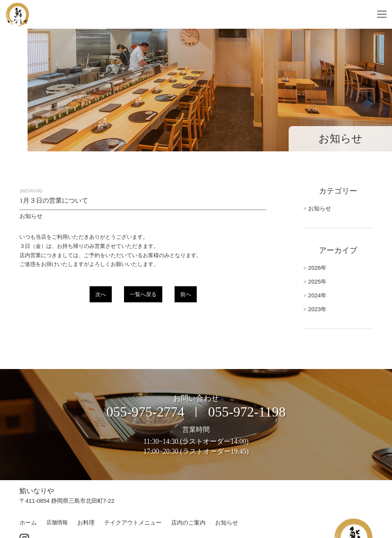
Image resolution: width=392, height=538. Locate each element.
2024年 (317, 295)
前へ (186, 294)
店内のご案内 (188, 522)
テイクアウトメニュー (133, 522)
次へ (101, 294)
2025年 (317, 281)
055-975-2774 (145, 412)
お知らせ (320, 208)
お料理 (86, 522)
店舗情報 (57, 522)
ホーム (28, 522)
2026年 (317, 268)
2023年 (317, 309)
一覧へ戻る (143, 294)
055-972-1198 (247, 412)
